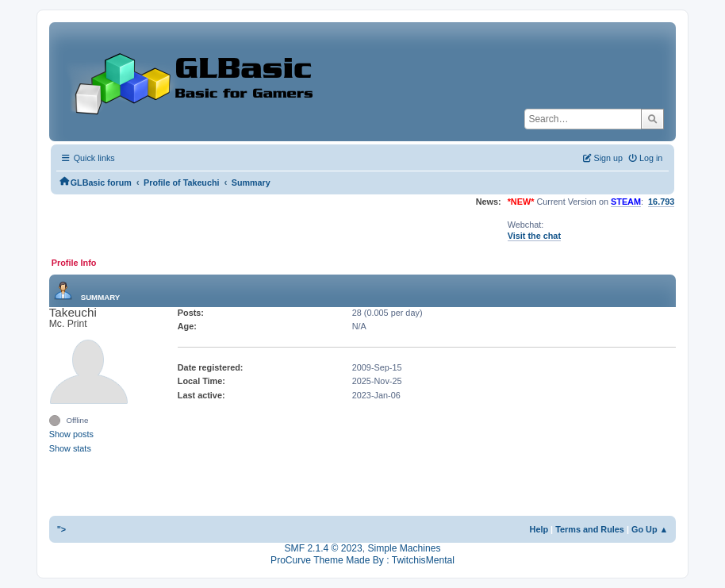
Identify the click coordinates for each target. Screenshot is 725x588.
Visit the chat (534, 236)
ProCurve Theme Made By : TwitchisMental (362, 560)
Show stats (70, 448)
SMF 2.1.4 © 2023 (324, 548)
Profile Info (74, 263)
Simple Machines (404, 548)
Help (539, 529)
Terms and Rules (590, 529)
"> (62, 529)
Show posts (71, 434)
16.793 (661, 202)
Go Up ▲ (650, 529)
